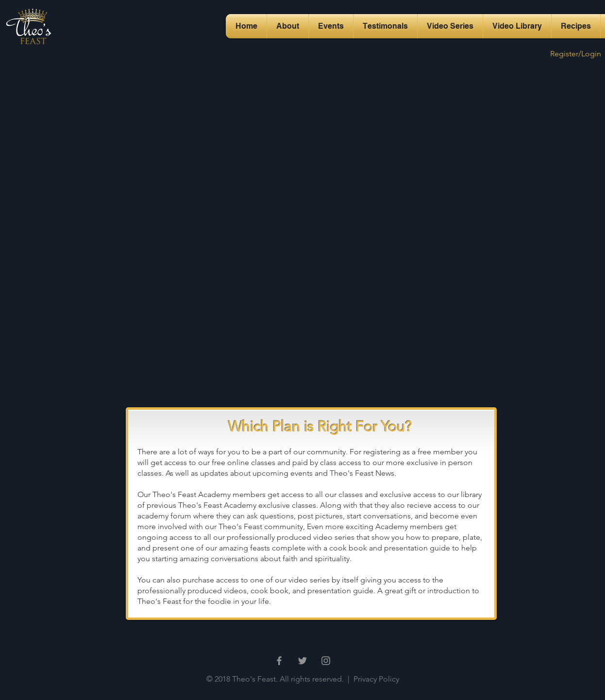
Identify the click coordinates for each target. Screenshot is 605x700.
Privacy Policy (375, 679)
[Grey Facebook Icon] (279, 661)
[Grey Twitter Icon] (302, 661)
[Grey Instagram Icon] (326, 661)
